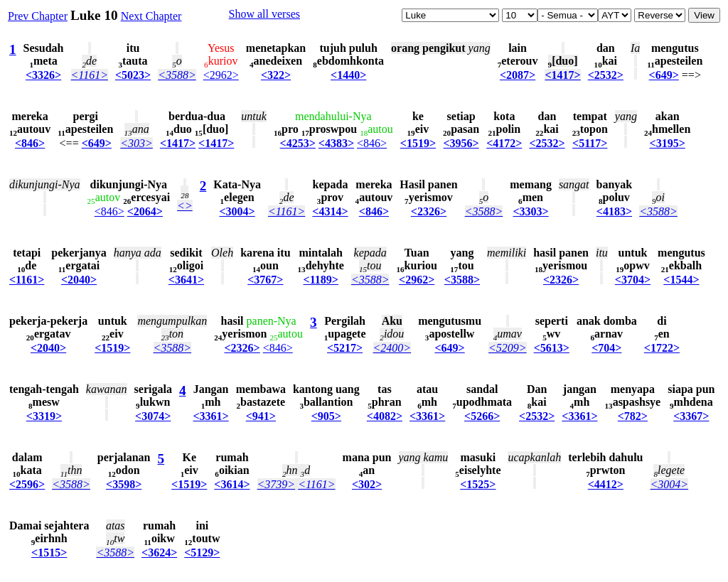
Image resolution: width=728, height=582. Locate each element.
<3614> (232, 484)
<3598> (124, 484)
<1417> (562, 75)
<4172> (504, 143)
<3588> (177, 75)
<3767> (265, 280)
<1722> (662, 348)
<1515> (49, 553)
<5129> (202, 553)
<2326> (429, 211)
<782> (633, 416)
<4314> (330, 211)
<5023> (133, 75)
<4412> (606, 484)
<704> (606, 348)
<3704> (633, 280)
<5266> (482, 416)
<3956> (461, 143)
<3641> (186, 280)
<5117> (590, 143)
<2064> (145, 211)
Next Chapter (151, 16)
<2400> (392, 348)
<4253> (298, 143)
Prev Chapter (38, 16)
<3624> (159, 553)
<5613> (552, 348)
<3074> (153, 416)
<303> (136, 143)
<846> (30, 143)
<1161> (90, 75)
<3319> (44, 416)
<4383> (336, 143)
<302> (367, 484)
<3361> (210, 416)
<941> (261, 416)
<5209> (508, 348)
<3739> (277, 484)
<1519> (418, 143)
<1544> (681, 280)
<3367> (691, 416)
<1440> (348, 75)
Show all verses (264, 14)
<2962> (221, 75)
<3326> (43, 75)
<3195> (668, 143)
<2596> (27, 484)
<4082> (385, 416)
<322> (276, 75)
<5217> (345, 348)
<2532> (606, 75)
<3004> (237, 211)
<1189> (321, 280)
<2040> (79, 280)
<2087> (518, 75)
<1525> (478, 484)
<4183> (614, 211)
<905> (326, 416)
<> (185, 206)
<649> (664, 75)
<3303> (530, 211)
